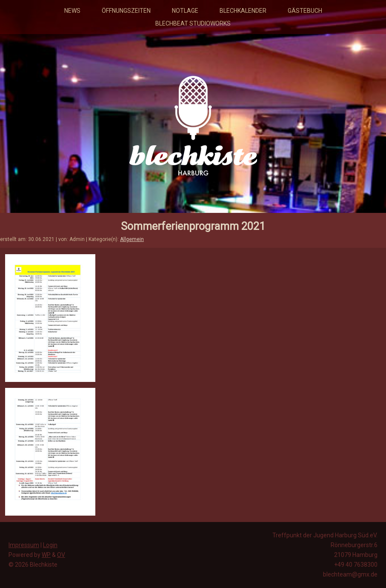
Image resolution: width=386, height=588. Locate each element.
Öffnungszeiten (126, 11)
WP (46, 555)
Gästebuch (305, 11)
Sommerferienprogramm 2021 (193, 226)
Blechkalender (243, 11)
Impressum (24, 545)
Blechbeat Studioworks (193, 23)
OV (61, 555)
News (72, 11)
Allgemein (132, 239)
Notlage (185, 11)
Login (50, 545)
